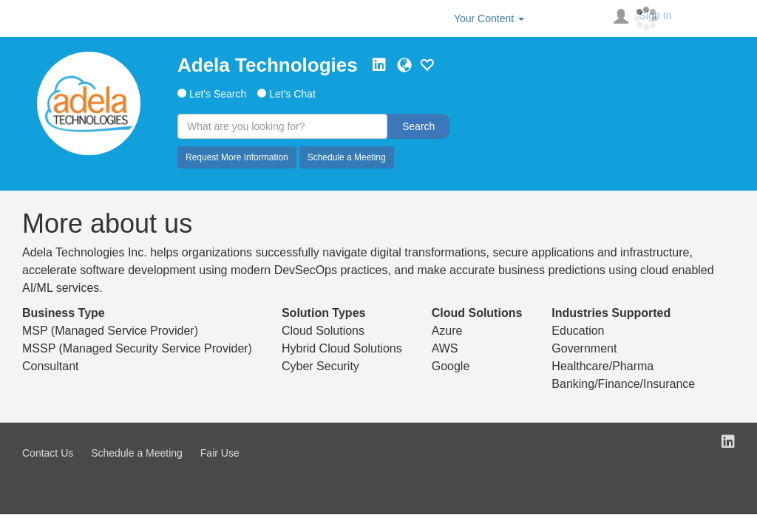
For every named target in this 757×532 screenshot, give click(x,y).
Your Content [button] (489, 18)
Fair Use (220, 453)
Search (418, 126)
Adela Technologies (268, 65)
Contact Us (48, 453)
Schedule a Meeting (347, 157)
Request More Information (237, 157)
